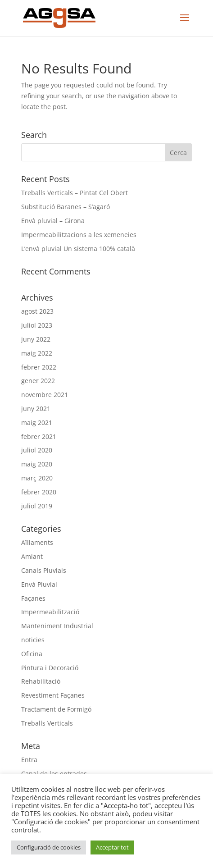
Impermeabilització (50, 612)
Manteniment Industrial (57, 626)
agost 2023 (37, 311)
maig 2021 (37, 423)
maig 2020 (37, 464)
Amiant (32, 556)
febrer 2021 (39, 436)
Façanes (33, 598)
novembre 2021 (45, 395)
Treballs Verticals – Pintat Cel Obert (75, 193)
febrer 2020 (39, 492)
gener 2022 (38, 381)
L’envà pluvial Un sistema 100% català (78, 249)
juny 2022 (36, 339)
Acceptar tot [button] (112, 847)
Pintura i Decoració (50, 668)
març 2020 (37, 478)
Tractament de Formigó (56, 709)
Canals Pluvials (44, 570)
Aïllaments (37, 542)
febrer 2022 (39, 367)
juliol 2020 (37, 450)
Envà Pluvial (39, 584)
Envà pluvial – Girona (53, 221)
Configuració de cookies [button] (49, 847)
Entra (29, 760)
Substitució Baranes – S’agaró (66, 207)
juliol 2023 (37, 325)
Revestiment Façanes (53, 695)
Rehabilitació (41, 681)
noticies (33, 640)
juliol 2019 (37, 506)
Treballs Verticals (47, 723)
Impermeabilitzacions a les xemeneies (79, 235)
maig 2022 (37, 353)
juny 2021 (36, 409)
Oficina (32, 654)
